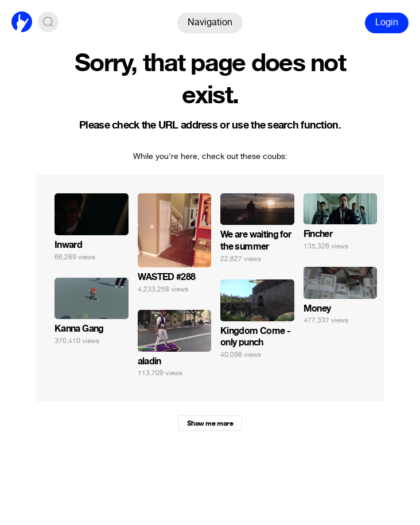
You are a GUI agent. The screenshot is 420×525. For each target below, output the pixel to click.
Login (387, 22)
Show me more (210, 423)
